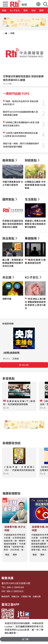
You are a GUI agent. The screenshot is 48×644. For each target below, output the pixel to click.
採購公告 (15, 596)
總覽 (4, 10)
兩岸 (26, 10)
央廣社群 (37, 596)
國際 (42, 10)
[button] (38, 4)
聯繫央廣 (7, 578)
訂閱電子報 (26, 596)
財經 (34, 10)
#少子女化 (15, 10)
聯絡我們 (5, 596)
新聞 (12, 33)
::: (4, 33)
